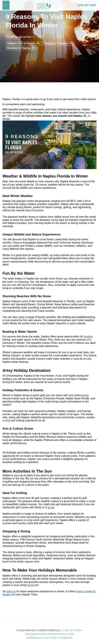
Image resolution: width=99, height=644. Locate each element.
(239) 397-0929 (87, 5)
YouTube (50, 638)
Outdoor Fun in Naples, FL (24, 43)
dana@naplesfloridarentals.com (49, 634)
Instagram (34, 638)
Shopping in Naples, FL (58, 43)
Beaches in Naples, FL (21, 48)
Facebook (66, 638)
